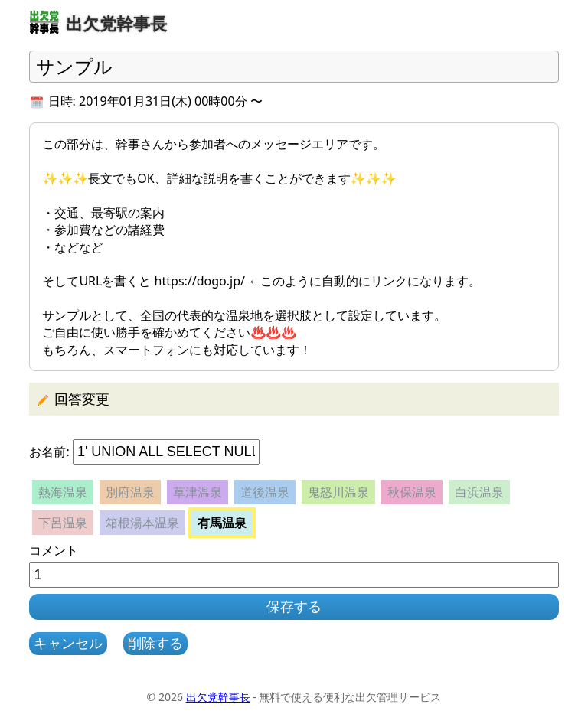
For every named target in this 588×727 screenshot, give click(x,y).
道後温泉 (265, 492)
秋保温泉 (412, 492)
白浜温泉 (479, 492)
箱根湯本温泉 (142, 523)
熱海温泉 (63, 492)
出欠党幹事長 (218, 697)
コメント (54, 550)
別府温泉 (130, 492)
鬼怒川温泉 (338, 492)
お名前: (49, 452)
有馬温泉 (222, 523)
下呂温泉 (63, 523)
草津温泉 (198, 492)
